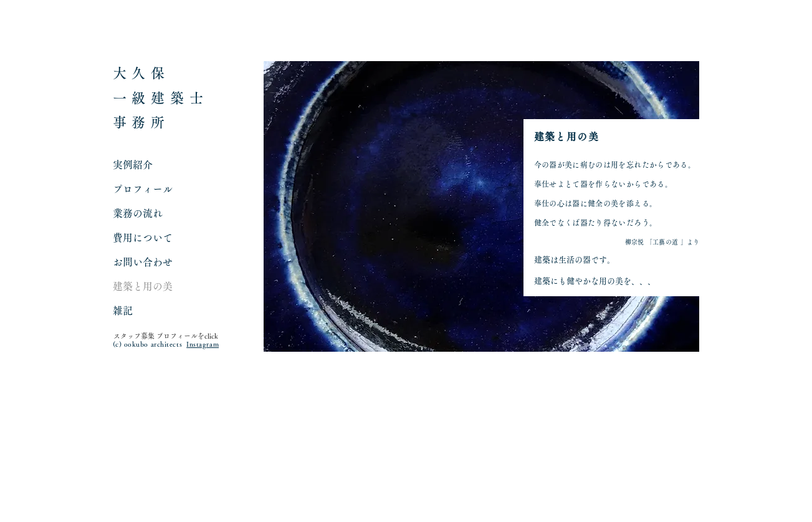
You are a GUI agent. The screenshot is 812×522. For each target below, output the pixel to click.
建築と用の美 (143, 286)
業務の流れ (138, 213)
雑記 (123, 311)
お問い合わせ (143, 262)
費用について (143, 238)
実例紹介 (133, 165)
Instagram (203, 344)
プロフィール (143, 189)
